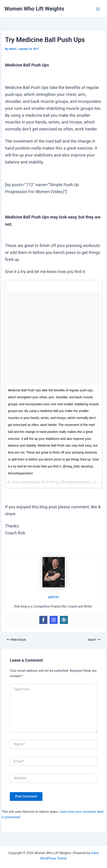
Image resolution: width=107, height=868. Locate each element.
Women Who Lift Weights (34, 9)
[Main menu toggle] (98, 9)
